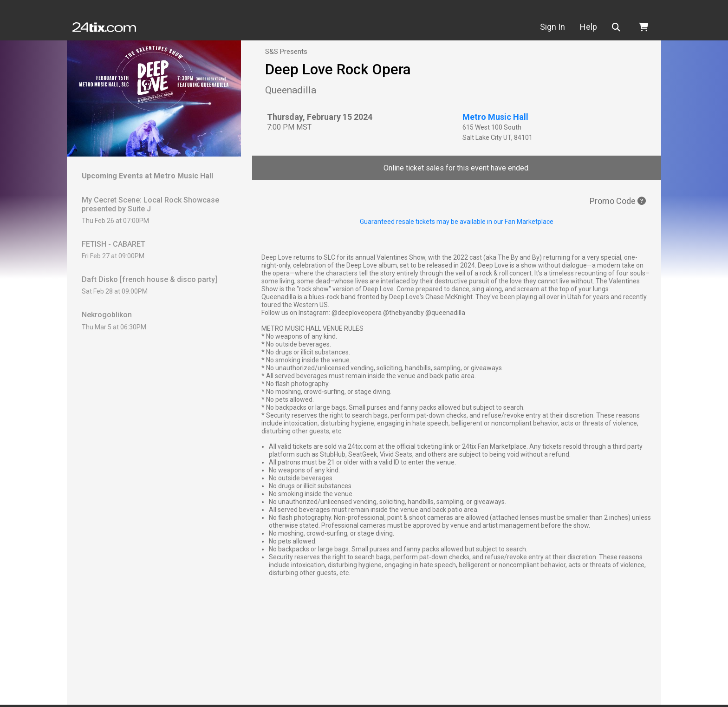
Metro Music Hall (495, 117)
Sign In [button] (552, 27)
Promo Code (618, 201)
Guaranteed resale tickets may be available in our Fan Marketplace (457, 222)
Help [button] (588, 27)
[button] (618, 27)
